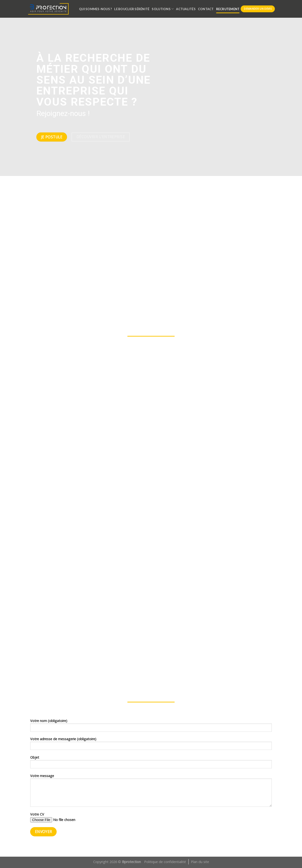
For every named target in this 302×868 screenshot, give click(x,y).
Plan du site (200, 862)
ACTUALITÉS (186, 9)
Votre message (151, 792)
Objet (151, 763)
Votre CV (151, 819)
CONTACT (206, 9)
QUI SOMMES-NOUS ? (95, 9)
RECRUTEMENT (228, 9)
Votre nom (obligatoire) (151, 727)
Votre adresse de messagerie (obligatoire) (151, 745)
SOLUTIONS (163, 9)
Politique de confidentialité (165, 862)
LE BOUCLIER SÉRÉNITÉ (132, 9)
